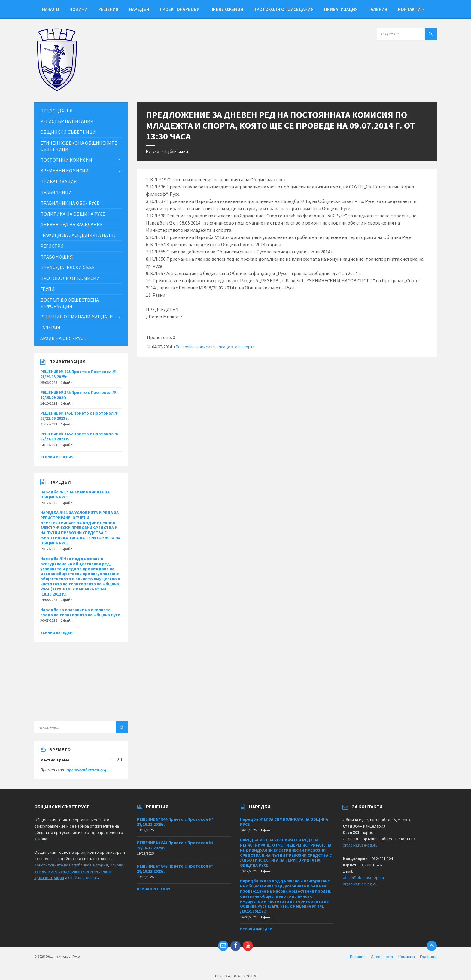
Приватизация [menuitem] (341, 9)
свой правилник (83, 877)
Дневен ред (382, 957)
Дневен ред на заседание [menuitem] (71, 224)
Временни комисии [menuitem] (64, 170)
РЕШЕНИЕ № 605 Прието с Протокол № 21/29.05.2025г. (78, 374)
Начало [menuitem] (50, 9)
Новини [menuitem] (79, 9)
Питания (358, 957)
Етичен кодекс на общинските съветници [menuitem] (79, 146)
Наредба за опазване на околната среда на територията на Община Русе (80, 612)
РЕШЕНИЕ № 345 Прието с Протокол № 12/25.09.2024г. (78, 395)
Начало (153, 151)
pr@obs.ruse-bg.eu (360, 845)
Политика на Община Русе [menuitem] (73, 214)
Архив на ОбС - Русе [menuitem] (63, 338)
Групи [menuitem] (47, 289)
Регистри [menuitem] (52, 246)
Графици (428, 957)
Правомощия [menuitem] (57, 257)
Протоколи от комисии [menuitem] (70, 278)
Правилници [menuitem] (56, 192)
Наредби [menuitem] (139, 9)
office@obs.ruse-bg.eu (363, 877)
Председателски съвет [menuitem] (69, 267)
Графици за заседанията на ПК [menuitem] (78, 235)
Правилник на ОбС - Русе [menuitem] (70, 203)
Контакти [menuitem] (409, 9)
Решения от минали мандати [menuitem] (77, 317)
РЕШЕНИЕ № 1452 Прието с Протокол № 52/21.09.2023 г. (79, 436)
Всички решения (57, 457)
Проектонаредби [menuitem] (180, 9)
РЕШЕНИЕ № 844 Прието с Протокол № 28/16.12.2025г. (175, 822)
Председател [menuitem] (56, 111)
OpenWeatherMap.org (86, 770)
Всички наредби (56, 633)
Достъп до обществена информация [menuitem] (70, 303)
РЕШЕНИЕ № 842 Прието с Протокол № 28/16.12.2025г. (175, 869)
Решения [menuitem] (108, 9)
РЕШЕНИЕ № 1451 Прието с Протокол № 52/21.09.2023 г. (79, 416)
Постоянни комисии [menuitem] (66, 160)
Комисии (407, 957)
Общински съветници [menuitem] (68, 132)
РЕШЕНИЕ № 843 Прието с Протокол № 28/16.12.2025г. (175, 845)
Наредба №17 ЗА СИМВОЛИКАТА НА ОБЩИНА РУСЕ (75, 494)
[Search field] (407, 34)
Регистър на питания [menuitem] (67, 121)
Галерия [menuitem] (378, 9)
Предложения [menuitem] (227, 9)
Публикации (177, 151)
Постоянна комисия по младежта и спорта (215, 347)
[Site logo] (57, 90)
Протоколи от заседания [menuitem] (284, 9)
